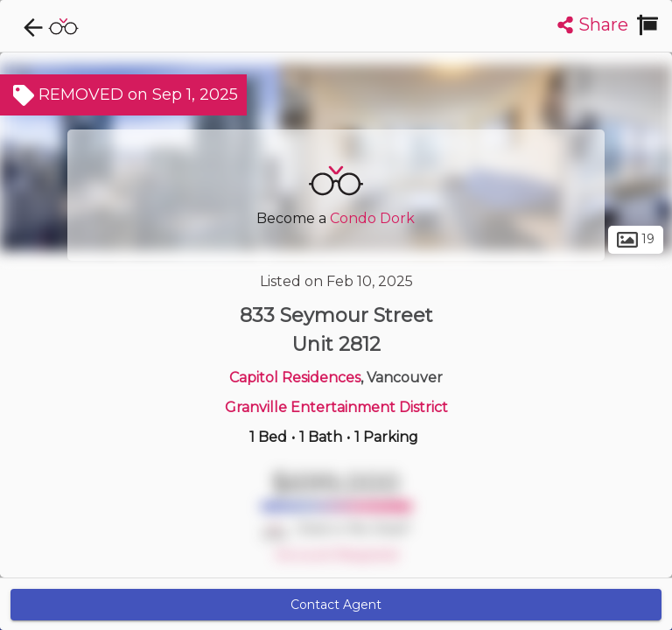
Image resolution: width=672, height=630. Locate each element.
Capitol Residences (295, 378)
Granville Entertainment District (336, 407)
